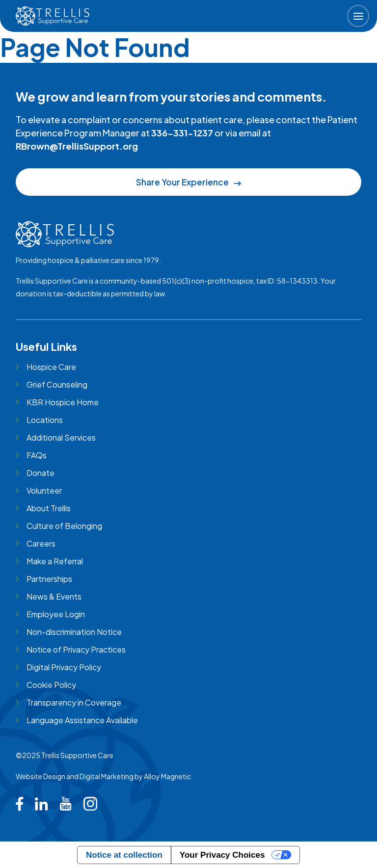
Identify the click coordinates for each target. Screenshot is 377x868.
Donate (40, 473)
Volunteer (44, 490)
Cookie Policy (51, 685)
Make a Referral (55, 561)
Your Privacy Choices (222, 855)
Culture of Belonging (64, 526)
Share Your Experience (188, 182)
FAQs (37, 455)
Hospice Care (51, 367)
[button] (358, 16)
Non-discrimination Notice (74, 632)
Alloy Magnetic (167, 776)
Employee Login (56, 614)
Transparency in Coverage (74, 702)
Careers (41, 543)
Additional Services (61, 437)
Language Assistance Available (82, 720)
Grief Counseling (57, 384)
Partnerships (49, 579)
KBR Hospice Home (63, 402)
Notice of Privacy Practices (76, 649)
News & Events (54, 596)
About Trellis (49, 508)
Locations (45, 420)
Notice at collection (124, 855)
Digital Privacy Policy (64, 667)
